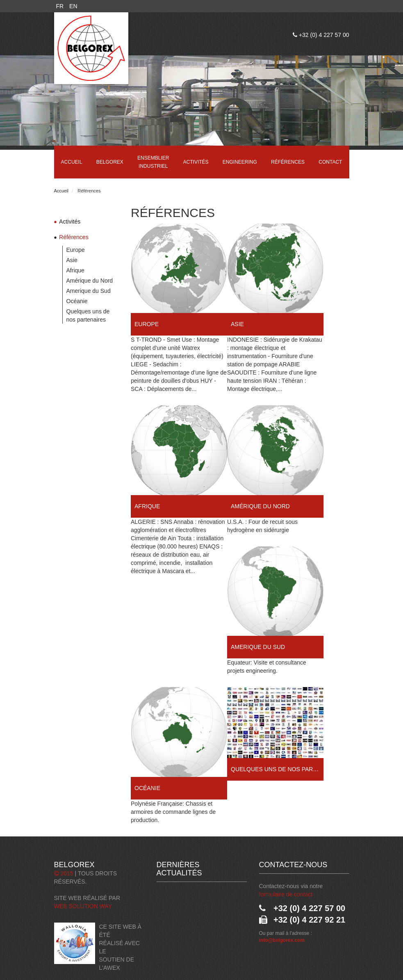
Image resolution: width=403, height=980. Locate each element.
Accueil (72, 162)
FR (60, 6)
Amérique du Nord (90, 281)
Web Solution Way (83, 906)
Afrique (75, 270)
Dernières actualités (179, 869)
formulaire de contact (286, 894)
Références (288, 162)
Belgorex (110, 162)
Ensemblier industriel (153, 162)
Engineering (240, 162)
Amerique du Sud (89, 291)
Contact (330, 162)
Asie (72, 260)
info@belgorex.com (282, 940)
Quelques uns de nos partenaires (88, 315)
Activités (196, 162)
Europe (76, 250)
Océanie (77, 301)
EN (73, 6)
